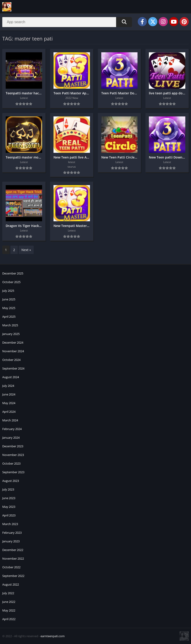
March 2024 (10, 420)
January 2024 (11, 438)
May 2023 (9, 507)
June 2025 (9, 299)
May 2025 (9, 308)
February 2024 (12, 429)
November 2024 (13, 351)
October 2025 (11, 282)
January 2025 (11, 334)
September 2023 (13, 472)
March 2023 (10, 524)
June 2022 (9, 602)
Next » (26, 250)
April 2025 (9, 317)
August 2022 (11, 584)
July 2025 (8, 291)
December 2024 (13, 342)
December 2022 (13, 550)
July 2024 (8, 386)
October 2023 (11, 463)
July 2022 (8, 593)
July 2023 (8, 489)
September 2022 (13, 576)
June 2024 (9, 394)
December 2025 (13, 273)
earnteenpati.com (53, 636)
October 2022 (11, 567)
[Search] (67, 22)
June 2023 (9, 498)
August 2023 (11, 481)
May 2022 (9, 610)
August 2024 (11, 377)
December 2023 (13, 446)
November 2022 (13, 558)
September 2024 (13, 368)
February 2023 (12, 533)
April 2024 (9, 412)
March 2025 (10, 325)
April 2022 (9, 619)
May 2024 (9, 403)
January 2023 (11, 541)
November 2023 (13, 455)
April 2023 (9, 515)
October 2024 (11, 360)
